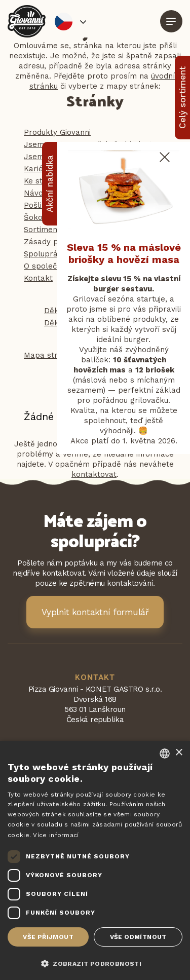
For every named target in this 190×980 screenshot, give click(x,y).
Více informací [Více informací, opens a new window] (56, 835)
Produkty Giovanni (57, 132)
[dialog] (95, 860)
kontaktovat (94, 474)
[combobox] (165, 753)
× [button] (179, 753)
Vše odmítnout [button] (138, 937)
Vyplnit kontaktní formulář (95, 612)
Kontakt (38, 278)
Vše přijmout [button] (48, 937)
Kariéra (37, 169)
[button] (95, 963)
